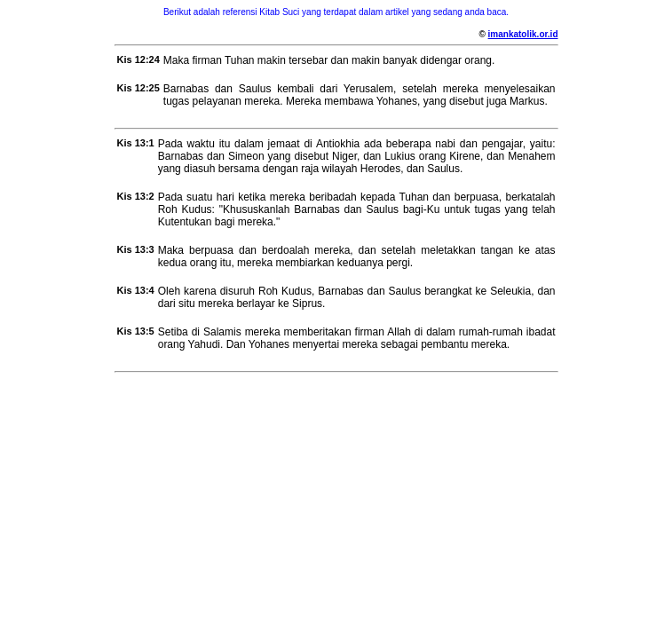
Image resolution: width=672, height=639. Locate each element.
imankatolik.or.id (523, 34)
